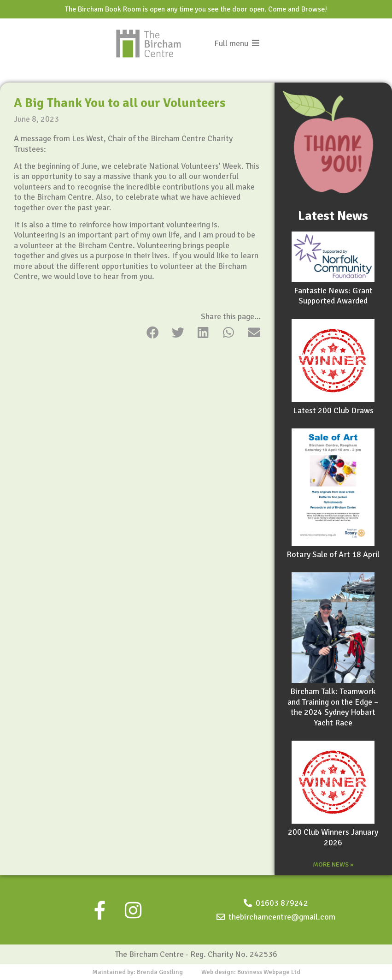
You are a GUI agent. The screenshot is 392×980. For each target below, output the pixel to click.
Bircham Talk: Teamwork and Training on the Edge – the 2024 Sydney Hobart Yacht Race (333, 707)
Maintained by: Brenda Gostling (137, 972)
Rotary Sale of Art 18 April (333, 554)
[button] (153, 332)
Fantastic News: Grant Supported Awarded (333, 296)
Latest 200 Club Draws (333, 410)
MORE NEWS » (333, 864)
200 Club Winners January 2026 (333, 837)
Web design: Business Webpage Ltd (251, 972)
